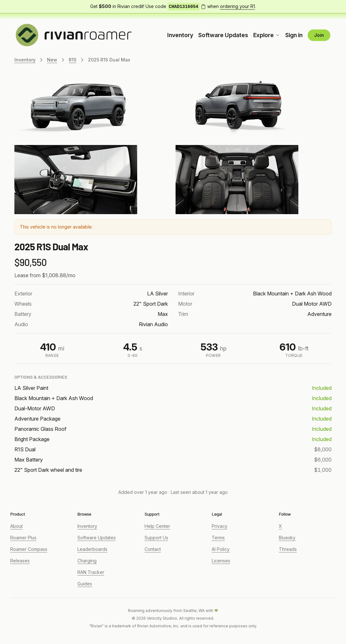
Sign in (294, 35)
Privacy (220, 526)
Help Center (157, 526)
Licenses (221, 561)
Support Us (156, 538)
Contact (153, 549)
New (52, 60)
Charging (87, 561)
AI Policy (221, 549)
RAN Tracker (91, 572)
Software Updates (223, 35)
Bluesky (287, 538)
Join (319, 35)
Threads (288, 549)
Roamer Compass (29, 549)
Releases (20, 561)
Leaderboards (92, 549)
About (16, 526)
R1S (73, 60)
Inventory (180, 35)
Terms (218, 538)
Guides (85, 584)
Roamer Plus (23, 538)
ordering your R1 (237, 6)
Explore (267, 35)
